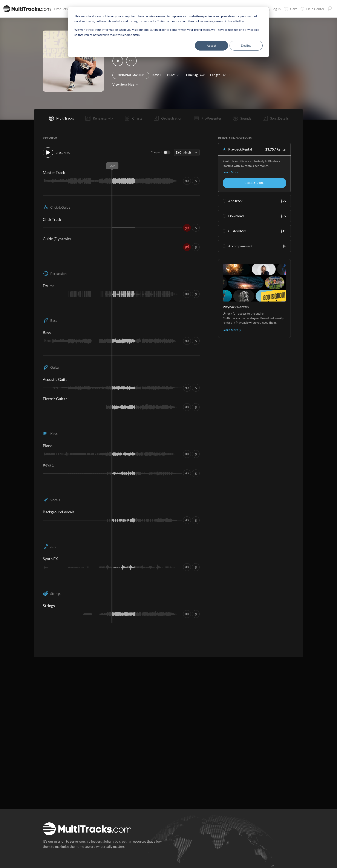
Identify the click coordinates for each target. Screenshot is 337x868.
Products (62, 9)
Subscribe (254, 183)
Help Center (312, 9)
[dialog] (168, 32)
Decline (246, 45)
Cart (290, 9)
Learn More (230, 172)
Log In (274, 9)
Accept (211, 45)
